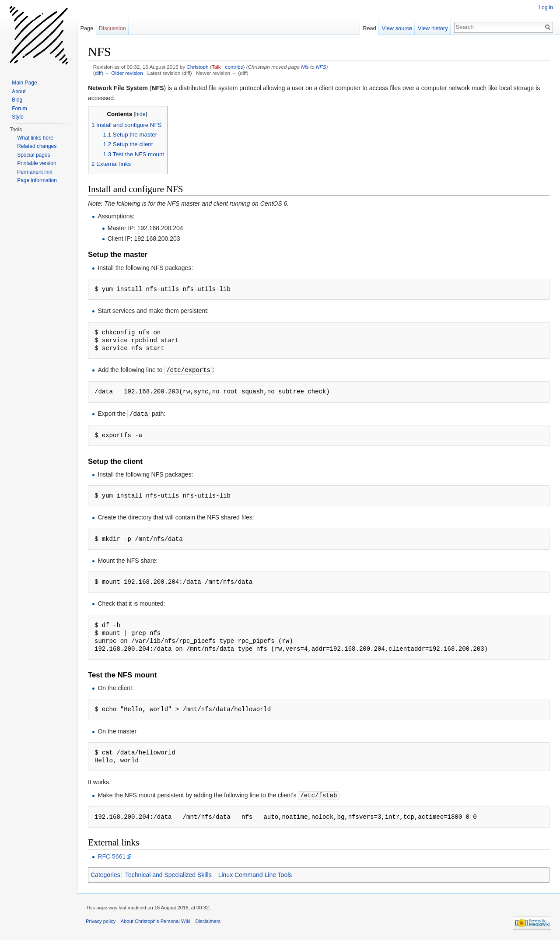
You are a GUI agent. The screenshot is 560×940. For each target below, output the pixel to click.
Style (18, 117)
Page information (37, 180)
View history (433, 28)
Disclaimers (208, 920)
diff (98, 73)
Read (369, 28)
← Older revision (124, 73)
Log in (546, 7)
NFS (321, 67)
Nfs (305, 67)
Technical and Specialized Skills (168, 873)
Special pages (33, 155)
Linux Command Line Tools (255, 873)
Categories (105, 873)
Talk (216, 67)
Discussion (112, 28)
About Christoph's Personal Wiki (156, 920)
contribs (234, 67)
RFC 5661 (112, 855)
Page (87, 28)
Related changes (37, 146)
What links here (35, 138)
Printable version (37, 163)
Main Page (24, 83)
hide (140, 114)
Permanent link (35, 172)
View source (397, 28)
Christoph (197, 67)
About (19, 91)
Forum (19, 109)
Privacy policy (101, 920)
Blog (17, 100)
